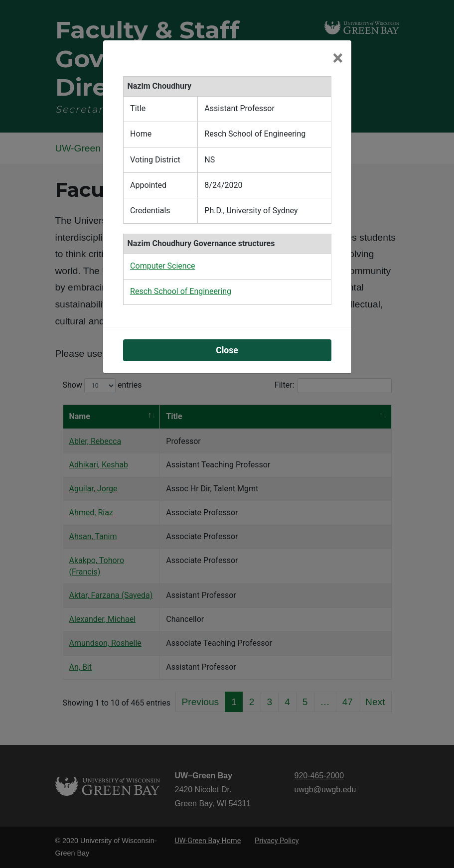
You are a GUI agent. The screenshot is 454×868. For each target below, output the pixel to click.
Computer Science (162, 266)
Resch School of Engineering (181, 291)
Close (227, 350)
